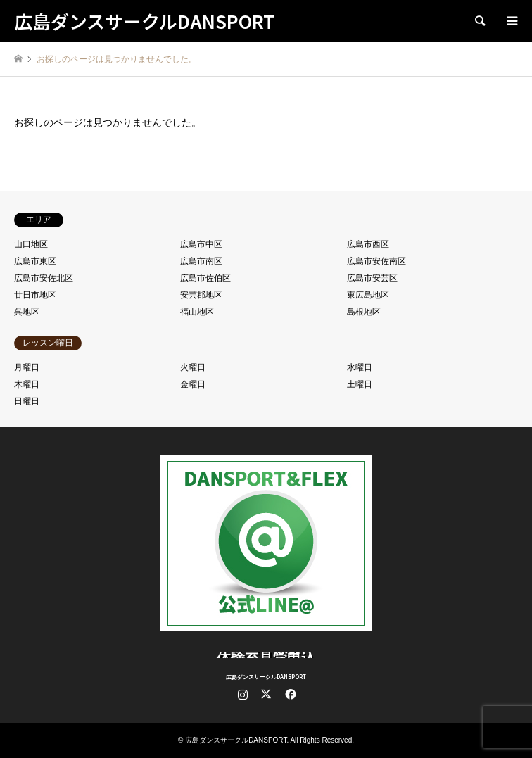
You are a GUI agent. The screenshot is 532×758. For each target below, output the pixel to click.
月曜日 (27, 367)
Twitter (266, 694)
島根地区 (364, 312)
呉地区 (27, 312)
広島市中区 (201, 244)
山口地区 (31, 244)
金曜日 (193, 384)
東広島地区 (368, 295)
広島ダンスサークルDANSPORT (266, 677)
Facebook (289, 694)
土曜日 (360, 384)
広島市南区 (201, 261)
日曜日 (27, 401)
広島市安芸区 (372, 278)
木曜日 (27, 384)
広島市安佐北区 (44, 278)
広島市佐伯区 (205, 278)
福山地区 (197, 312)
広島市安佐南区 (376, 261)
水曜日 (360, 367)
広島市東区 (35, 261)
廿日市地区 (35, 295)
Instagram (243, 694)
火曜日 (193, 367)
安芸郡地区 (201, 295)
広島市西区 (368, 244)
